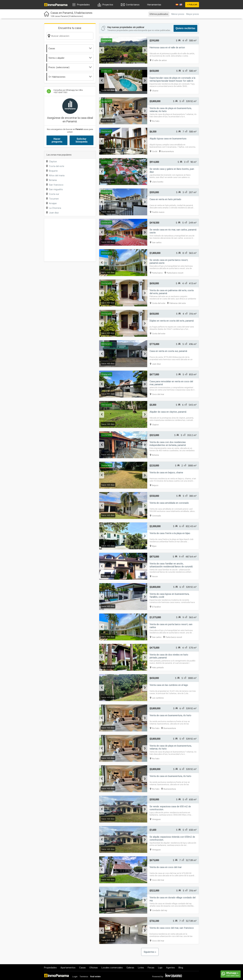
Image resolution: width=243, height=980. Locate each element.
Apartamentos (68, 968)
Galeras (130, 968)
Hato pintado (158, 668)
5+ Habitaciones (70, 77)
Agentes (170, 968)
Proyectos (108, 5)
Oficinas (94, 968)
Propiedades (83, 5)
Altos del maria (57, 175)
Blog (181, 968)
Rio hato (156, 121)
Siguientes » (150, 952)
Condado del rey (160, 910)
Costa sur (54, 194)
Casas (70, 48)
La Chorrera (55, 208)
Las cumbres (158, 698)
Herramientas (154, 5)
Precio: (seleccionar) (70, 67)
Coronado (157, 516)
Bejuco (155, 485)
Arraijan (53, 203)
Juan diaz (54, 213)
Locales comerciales (112, 968)
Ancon (155, 576)
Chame (155, 91)
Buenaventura (168, 151)
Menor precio (178, 14)
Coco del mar (158, 394)
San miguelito (56, 189)
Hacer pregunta (57, 140)
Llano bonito (158, 182)
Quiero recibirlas (185, 28)
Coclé (155, 151)
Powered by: (158, 977)
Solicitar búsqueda (82, 140)
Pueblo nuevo (158, 212)
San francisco (56, 185)
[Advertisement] (70, 240)
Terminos (84, 977)
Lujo (160, 968)
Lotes (141, 968)
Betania (53, 180)
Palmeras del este (178, 303)
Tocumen (54, 199)
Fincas (151, 968)
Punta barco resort (175, 273)
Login (75, 977)
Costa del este (57, 166)
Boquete (53, 171)
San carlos (157, 242)
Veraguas (156, 819)
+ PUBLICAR (192, 5)
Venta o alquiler (70, 58)
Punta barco (157, 273)
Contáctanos (133, 5)
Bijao (154, 546)
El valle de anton (159, 60)
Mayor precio (193, 14)
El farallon (156, 607)
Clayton (53, 161)
